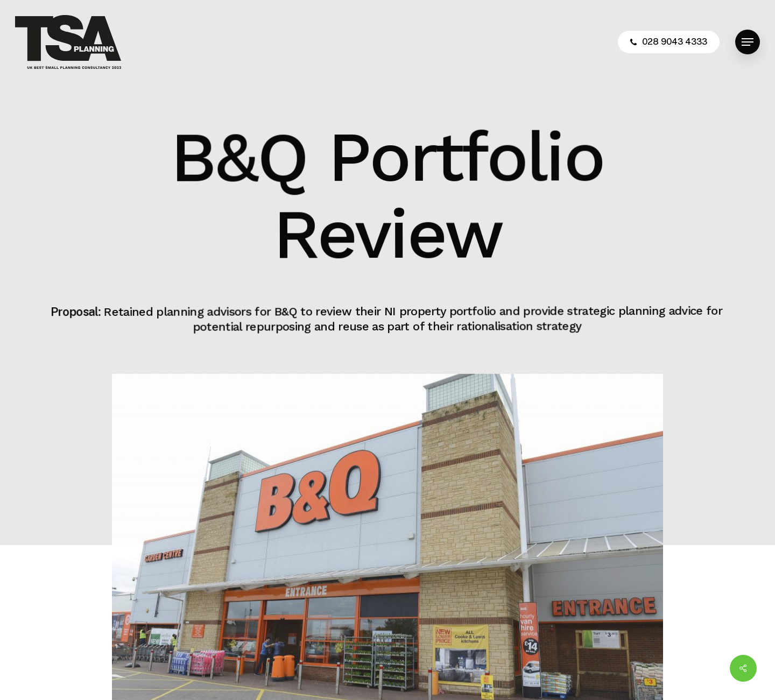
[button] (748, 42)
